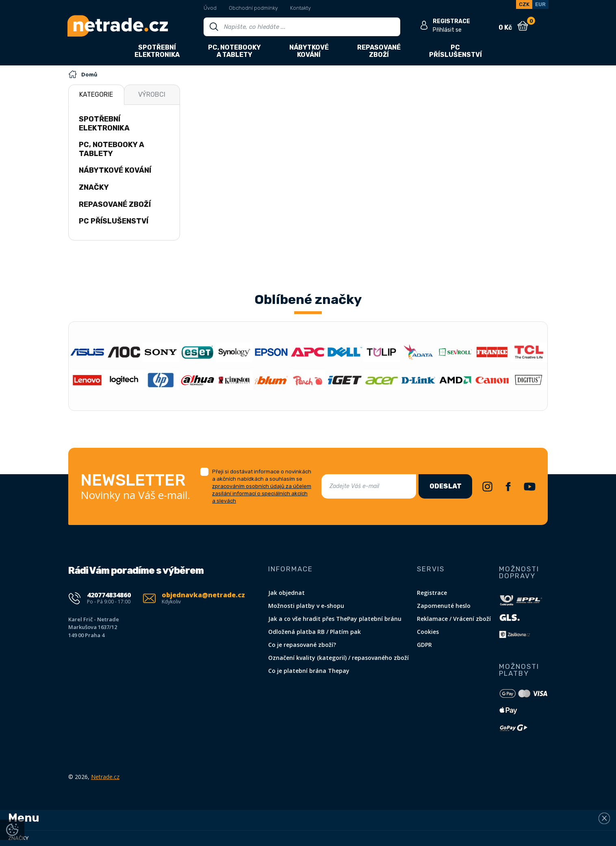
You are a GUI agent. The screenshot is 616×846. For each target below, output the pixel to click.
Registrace (432, 593)
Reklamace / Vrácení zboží (454, 619)
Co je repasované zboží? (302, 645)
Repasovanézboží (379, 51)
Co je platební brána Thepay (309, 671)
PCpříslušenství (455, 51)
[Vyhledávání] (302, 27)
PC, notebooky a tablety (112, 149)
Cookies (428, 632)
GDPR (424, 645)
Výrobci (152, 94)
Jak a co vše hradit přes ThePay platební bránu (335, 619)
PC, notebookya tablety (234, 51)
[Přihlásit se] (424, 25)
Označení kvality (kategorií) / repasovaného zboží (338, 658)
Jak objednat (286, 593)
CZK (524, 4)
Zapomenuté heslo (444, 606)
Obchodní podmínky (253, 8)
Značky (94, 187)
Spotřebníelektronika (157, 51)
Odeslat (446, 486)
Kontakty (300, 8)
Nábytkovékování (309, 51)
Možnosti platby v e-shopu (306, 606)
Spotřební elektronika (104, 124)
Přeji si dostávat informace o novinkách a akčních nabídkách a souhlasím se (262, 486)
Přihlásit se (447, 30)
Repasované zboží (115, 204)
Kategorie (96, 94)
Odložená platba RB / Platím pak (315, 632)
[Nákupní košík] (523, 26)
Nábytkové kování (115, 170)
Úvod (210, 8)
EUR (540, 4)
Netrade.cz (105, 777)
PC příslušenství (114, 221)
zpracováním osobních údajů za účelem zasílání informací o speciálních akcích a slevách (262, 493)
